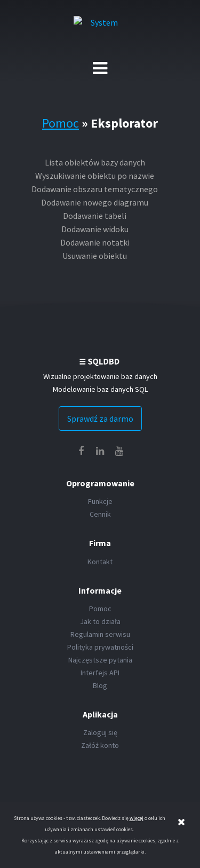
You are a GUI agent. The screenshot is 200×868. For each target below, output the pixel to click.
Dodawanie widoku (95, 229)
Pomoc (61, 123)
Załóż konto (100, 745)
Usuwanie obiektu (95, 256)
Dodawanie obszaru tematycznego (95, 189)
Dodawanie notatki (95, 242)
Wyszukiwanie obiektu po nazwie (95, 176)
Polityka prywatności (100, 647)
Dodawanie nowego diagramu (95, 202)
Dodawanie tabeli (95, 216)
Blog (100, 685)
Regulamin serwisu (100, 634)
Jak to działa (100, 621)
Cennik (100, 514)
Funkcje (100, 501)
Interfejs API (100, 673)
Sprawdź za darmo (100, 419)
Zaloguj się (100, 732)
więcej (137, 818)
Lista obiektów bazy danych (95, 162)
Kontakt (100, 562)
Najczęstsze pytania (100, 660)
